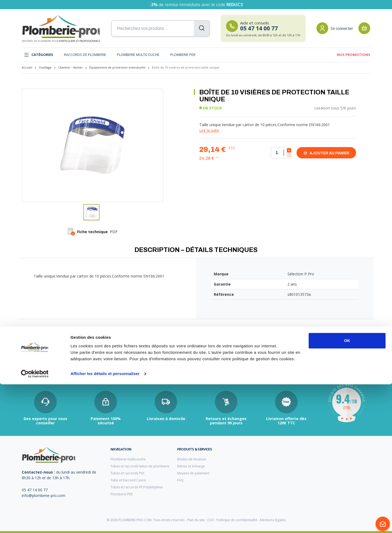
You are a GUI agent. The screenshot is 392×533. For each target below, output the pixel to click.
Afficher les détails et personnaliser (105, 522)
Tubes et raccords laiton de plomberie (140, 466)
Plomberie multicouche (138, 55)
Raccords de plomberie (85, 55)
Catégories (39, 55)
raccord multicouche (38, 358)
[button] (91, 212)
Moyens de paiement (193, 473)
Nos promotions (354, 55)
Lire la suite (209, 130)
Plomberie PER (183, 55)
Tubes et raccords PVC (128, 473)
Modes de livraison (192, 459)
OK (347, 489)
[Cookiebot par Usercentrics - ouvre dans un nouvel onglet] (35, 523)
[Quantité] (281, 153)
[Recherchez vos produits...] (161, 29)
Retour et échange (191, 466)
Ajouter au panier (326, 153)
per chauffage (150, 358)
